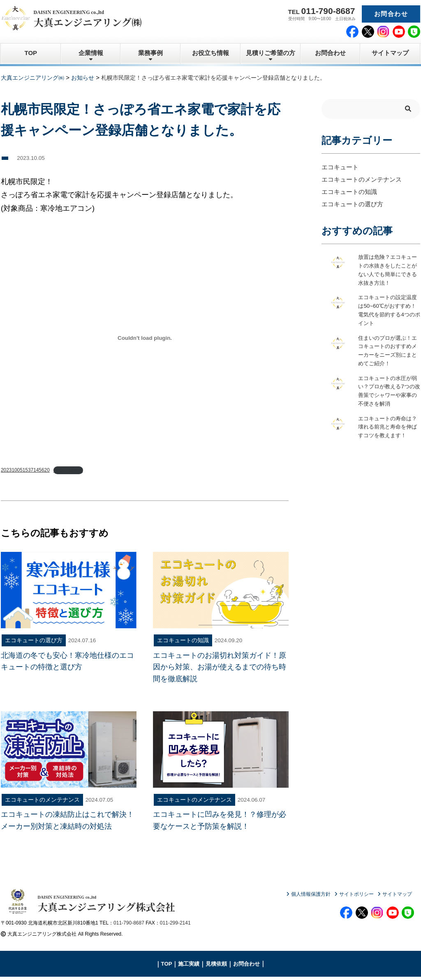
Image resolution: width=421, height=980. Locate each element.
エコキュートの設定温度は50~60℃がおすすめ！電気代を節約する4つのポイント (389, 311)
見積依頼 (216, 967)
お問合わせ (391, 14)
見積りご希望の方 (271, 53)
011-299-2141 (175, 926)
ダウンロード (69, 470)
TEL (322, 11)
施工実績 (189, 967)
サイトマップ (390, 53)
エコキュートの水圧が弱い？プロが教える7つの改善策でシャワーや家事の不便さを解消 (389, 392)
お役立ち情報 (210, 53)
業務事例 (150, 53)
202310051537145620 (25, 470)
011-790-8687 (129, 926)
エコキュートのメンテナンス (362, 179)
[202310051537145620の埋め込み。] (145, 338)
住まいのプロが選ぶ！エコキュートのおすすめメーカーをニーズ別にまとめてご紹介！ (387, 352)
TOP (31, 53)
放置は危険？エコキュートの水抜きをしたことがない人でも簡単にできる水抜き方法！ (387, 270)
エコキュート (340, 167)
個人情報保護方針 (311, 894)
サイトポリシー (356, 894)
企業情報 (91, 53)
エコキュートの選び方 (352, 204)
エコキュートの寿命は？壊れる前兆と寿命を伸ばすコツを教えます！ (387, 433)
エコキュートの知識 (349, 192)
